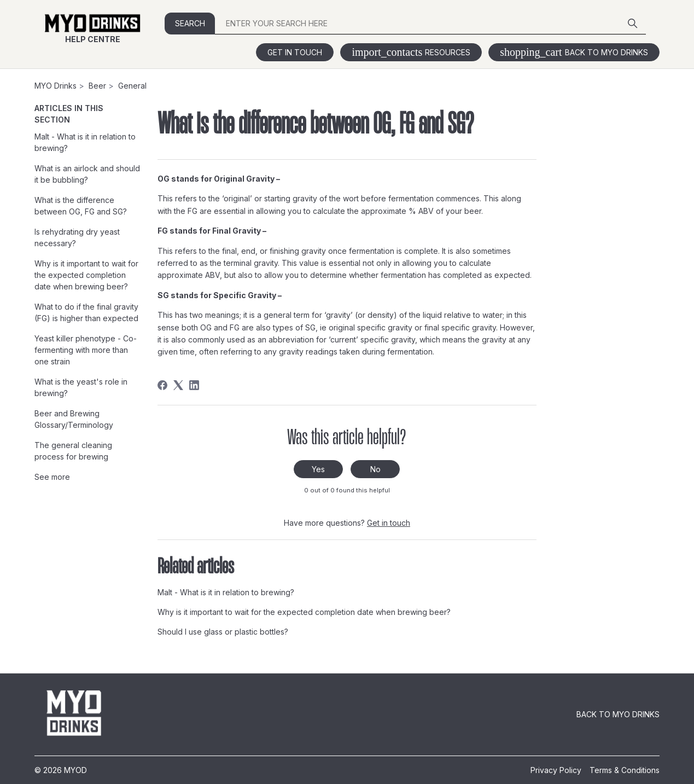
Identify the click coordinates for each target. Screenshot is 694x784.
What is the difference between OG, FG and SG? (81, 206)
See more (52, 477)
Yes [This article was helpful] (318, 469)
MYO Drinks (56, 86)
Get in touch (295, 52)
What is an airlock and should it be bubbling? (87, 174)
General (132, 86)
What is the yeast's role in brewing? (81, 387)
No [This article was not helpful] (375, 469)
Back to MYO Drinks (574, 52)
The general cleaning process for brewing (73, 451)
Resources (411, 52)
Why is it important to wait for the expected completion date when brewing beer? (86, 275)
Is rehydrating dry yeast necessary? (77, 237)
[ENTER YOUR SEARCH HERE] (430, 24)
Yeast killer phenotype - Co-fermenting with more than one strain (86, 350)
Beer (97, 86)
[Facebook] (162, 385)
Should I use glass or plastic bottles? (223, 632)
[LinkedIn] (194, 385)
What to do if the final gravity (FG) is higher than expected (86, 312)
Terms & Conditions (625, 770)
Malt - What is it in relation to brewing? (85, 142)
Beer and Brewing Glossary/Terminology (74, 419)
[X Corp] (178, 385)
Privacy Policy (556, 770)
